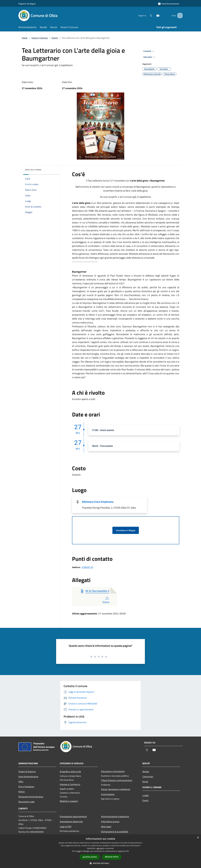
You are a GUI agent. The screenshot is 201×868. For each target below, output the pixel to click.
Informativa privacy (110, 821)
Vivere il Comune (40, 38)
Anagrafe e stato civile (70, 771)
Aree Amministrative (28, 776)
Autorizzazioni (108, 794)
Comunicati (148, 776)
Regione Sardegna (27, 4)
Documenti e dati (27, 802)
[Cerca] (179, 16)
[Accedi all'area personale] (168, 4)
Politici (22, 792)
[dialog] (100, 851)
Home (25, 38)
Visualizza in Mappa (126, 530)
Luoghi (146, 795)
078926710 (87, 567)
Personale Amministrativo (31, 797)
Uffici (21, 782)
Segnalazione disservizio (71, 821)
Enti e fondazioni (26, 787)
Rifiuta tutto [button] (112, 857)
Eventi (55, 38)
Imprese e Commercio (70, 784)
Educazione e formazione (113, 771)
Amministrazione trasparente (115, 816)
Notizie (146, 771)
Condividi (149, 51)
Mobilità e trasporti (69, 801)
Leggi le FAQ (66, 827)
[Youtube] (154, 15)
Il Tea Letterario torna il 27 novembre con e (126, 181)
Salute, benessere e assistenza (116, 789)
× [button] (198, 838)
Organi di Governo (27, 771)
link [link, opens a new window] (127, 851)
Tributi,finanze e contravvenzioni (117, 780)
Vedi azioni (150, 57)
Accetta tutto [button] (90, 857)
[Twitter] (147, 15)
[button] (100, 863)
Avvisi (145, 782)
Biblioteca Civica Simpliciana (98, 502)
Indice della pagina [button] (33, 170)
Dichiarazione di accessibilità (115, 832)
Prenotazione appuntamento (73, 816)
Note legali (106, 827)
